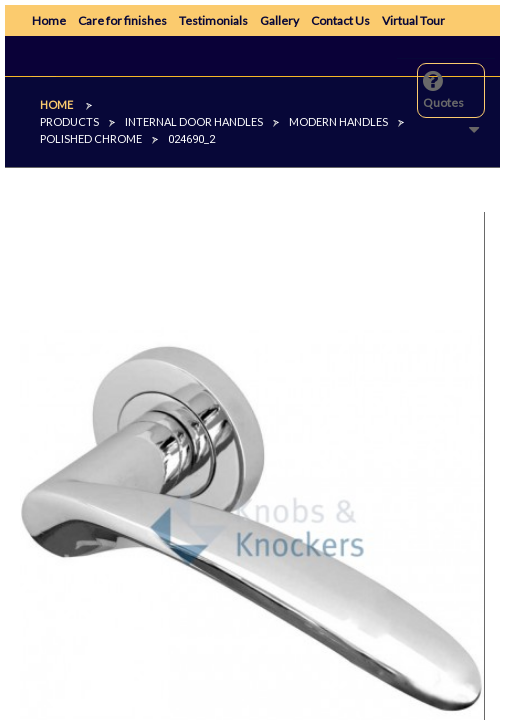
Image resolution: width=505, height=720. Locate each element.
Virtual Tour (413, 20)
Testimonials (213, 20)
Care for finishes (122, 20)
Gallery (279, 20)
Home (49, 20)
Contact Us (340, 20)
